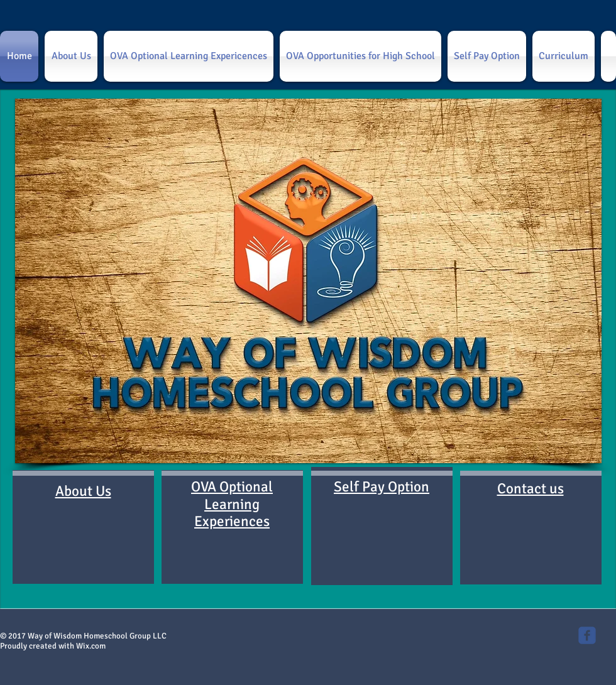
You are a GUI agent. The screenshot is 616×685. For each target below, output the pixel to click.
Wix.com (91, 646)
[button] (308, 281)
